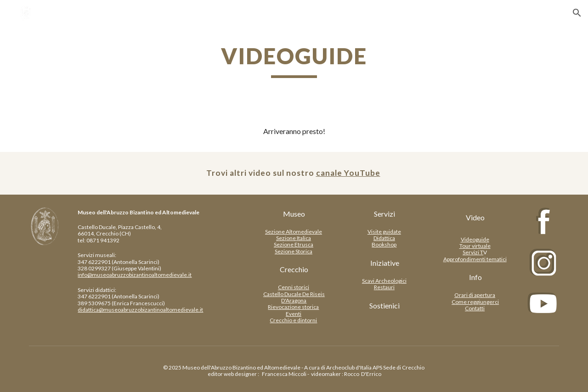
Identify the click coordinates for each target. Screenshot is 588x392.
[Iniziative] (384, 263)
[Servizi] (384, 214)
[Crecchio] (294, 269)
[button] (577, 13)
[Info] (475, 277)
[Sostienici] (384, 306)
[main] (294, 60)
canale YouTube (348, 173)
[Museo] (294, 214)
